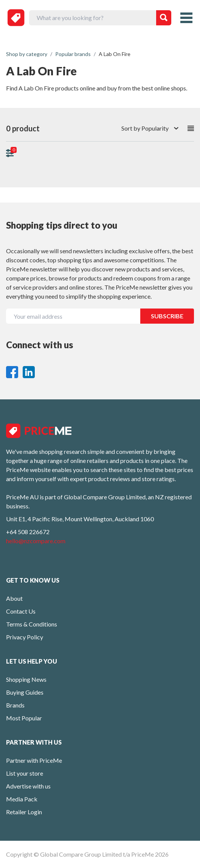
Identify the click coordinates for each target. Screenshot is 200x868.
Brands (15, 705)
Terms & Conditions (32, 624)
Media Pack (22, 799)
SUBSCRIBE (167, 316)
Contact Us (21, 611)
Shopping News (26, 679)
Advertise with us (28, 786)
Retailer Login (24, 812)
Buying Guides (25, 692)
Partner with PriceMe (34, 760)
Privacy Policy (25, 637)
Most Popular (24, 718)
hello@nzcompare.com (36, 541)
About (14, 598)
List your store (25, 773)
